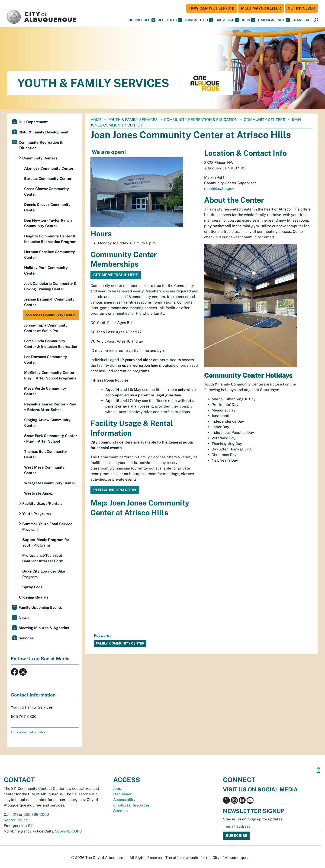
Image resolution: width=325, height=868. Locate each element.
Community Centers (265, 120)
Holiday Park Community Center (46, 270)
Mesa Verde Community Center (45, 391)
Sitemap (121, 811)
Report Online (16, 820)
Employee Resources (131, 805)
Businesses (142, 20)
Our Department (33, 122)
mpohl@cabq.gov (219, 189)
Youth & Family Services (133, 120)
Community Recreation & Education (201, 120)
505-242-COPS (68, 831)
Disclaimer (122, 794)
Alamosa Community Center (49, 168)
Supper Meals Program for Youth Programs (46, 542)
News (24, 618)
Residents (170, 20)
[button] (302, 20)
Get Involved (301, 8)
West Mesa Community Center (44, 470)
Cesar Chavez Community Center (47, 192)
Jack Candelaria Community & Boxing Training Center (50, 286)
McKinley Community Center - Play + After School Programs (50, 375)
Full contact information (29, 732)
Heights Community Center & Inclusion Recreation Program (50, 239)
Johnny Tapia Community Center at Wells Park (46, 328)
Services (26, 638)
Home (96, 120)
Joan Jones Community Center (50, 315)
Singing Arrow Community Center (47, 423)
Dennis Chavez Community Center (47, 207)
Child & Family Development (44, 132)
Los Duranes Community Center (46, 360)
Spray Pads (32, 587)
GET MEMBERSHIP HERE (116, 275)
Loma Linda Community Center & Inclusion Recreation (51, 344)
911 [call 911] (31, 826)
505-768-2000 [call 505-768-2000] (36, 815)
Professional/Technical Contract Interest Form (43, 558)
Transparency (274, 20)
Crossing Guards (34, 597)
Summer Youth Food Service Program (47, 527)
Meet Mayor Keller (261, 8)
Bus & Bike (227, 20)
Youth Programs (36, 514)
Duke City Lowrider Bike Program (44, 574)
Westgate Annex (39, 493)
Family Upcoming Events (40, 607)
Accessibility (124, 800)
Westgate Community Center (50, 483)
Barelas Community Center (48, 179)
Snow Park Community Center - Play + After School (51, 439)
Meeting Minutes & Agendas (44, 628)
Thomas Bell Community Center (45, 454)
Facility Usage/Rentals (42, 504)
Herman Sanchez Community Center (50, 255)
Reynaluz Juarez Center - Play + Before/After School (50, 407)
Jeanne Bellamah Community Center (49, 302)
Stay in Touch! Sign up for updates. (253, 819)
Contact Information (33, 695)
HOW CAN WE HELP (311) (212, 8)
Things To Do (199, 20)
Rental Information (115, 490)
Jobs (248, 20)
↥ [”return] (318, 770)
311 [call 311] (15, 815)
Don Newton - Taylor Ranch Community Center (48, 223)
